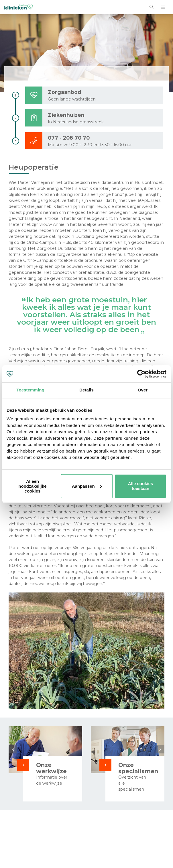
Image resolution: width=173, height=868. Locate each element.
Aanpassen (87, 486)
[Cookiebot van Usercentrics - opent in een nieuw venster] (141, 374)
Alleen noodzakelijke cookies (32, 486)
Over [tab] (143, 390)
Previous (13, 749)
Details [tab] (86, 390)
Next (160, 749)
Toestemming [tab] (30, 390)
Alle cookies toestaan (141, 486)
